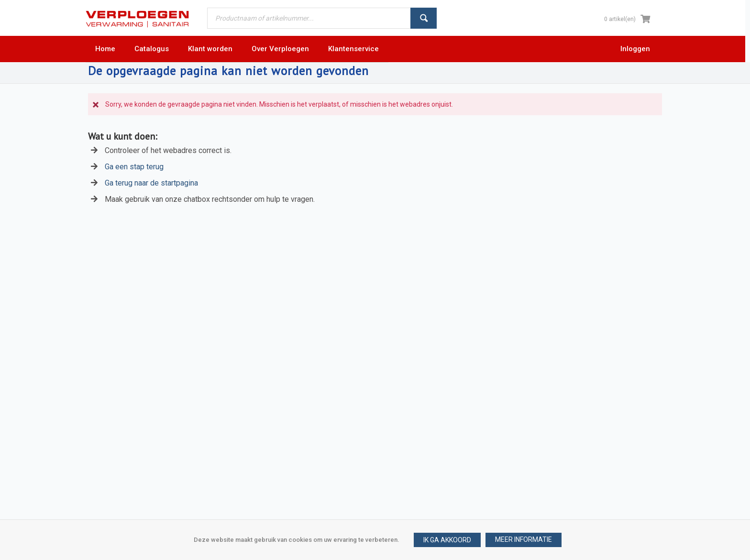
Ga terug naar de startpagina (151, 183)
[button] (524, 540)
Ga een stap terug (134, 167)
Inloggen (635, 49)
